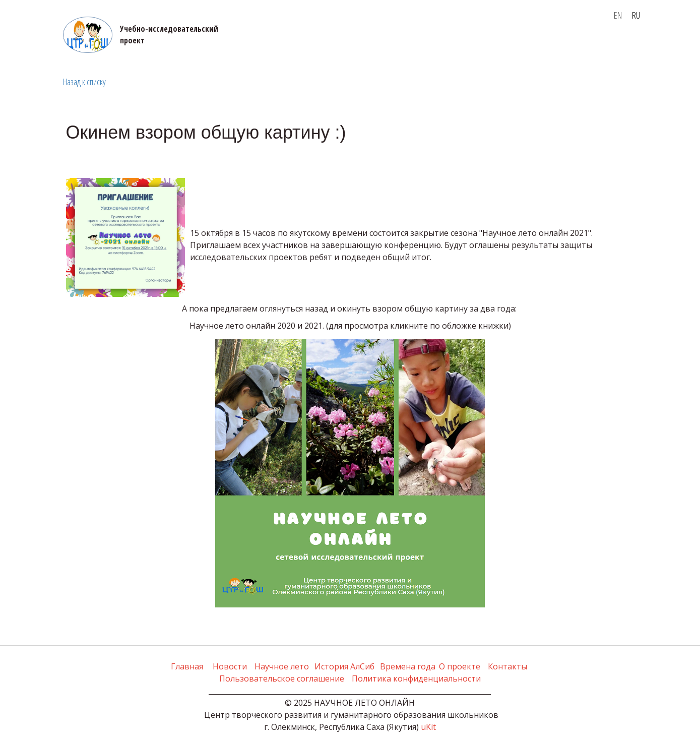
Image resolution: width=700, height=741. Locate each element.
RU (636, 15)
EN (618, 15)
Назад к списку (84, 82)
